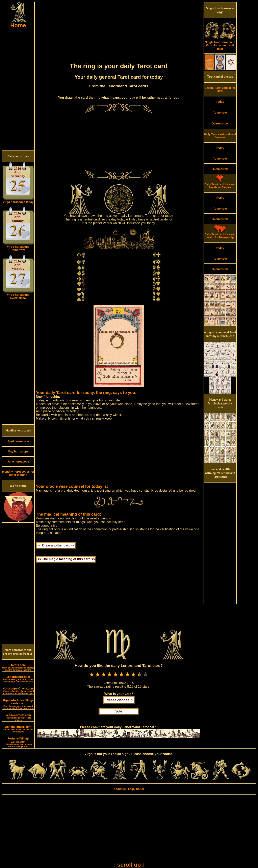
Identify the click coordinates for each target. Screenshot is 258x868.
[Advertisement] (18, 90)
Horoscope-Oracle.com (18, 691)
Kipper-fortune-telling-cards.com (18, 704)
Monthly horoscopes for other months (18, 473)
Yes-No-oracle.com (18, 717)
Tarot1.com (18, 667)
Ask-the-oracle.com (18, 729)
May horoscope (18, 451)
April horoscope (18, 441)
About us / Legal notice (129, 789)
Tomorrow (220, 113)
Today (220, 102)
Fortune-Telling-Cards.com (18, 742)
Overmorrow (220, 123)
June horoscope (18, 462)
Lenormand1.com (18, 679)
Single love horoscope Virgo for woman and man (220, 44)
